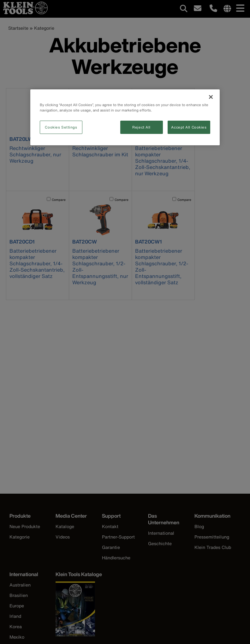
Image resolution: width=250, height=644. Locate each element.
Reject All (141, 127)
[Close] (211, 97)
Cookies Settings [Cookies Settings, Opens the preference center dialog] (61, 127)
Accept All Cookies (189, 127)
